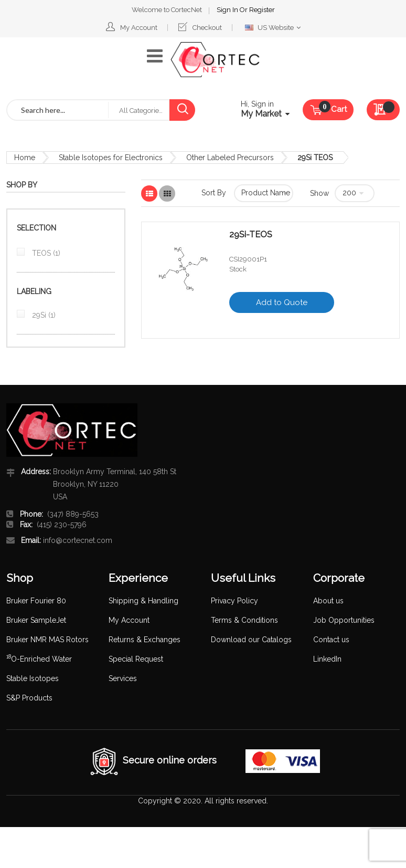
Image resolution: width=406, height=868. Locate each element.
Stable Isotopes (33, 678)
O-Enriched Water (39, 659)
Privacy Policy (234, 601)
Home (25, 158)
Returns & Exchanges (145, 640)
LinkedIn (327, 659)
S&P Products (29, 698)
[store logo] (215, 60)
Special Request (136, 659)
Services (123, 678)
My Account (139, 28)
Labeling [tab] (34, 291)
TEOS (45, 253)
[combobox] (58, 110)
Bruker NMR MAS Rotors (47, 640)
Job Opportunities (344, 620)
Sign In (228, 10)
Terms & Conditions (244, 620)
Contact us (331, 640)
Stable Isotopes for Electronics (111, 158)
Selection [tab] (36, 228)
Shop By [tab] (22, 185)
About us (328, 601)
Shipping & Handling (143, 601)
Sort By (214, 193)
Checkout (207, 28)
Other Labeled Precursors (230, 158)
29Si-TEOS (251, 235)
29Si (43, 315)
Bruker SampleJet (36, 620)
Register (262, 10)
